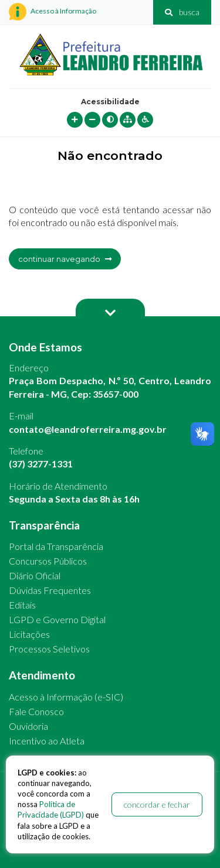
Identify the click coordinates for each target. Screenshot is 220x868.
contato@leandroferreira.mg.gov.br (88, 429)
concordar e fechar (157, 804)
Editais (22, 605)
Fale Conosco (36, 711)
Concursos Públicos (48, 561)
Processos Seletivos (49, 649)
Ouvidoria (28, 726)
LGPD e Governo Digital (57, 619)
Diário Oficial (35, 575)
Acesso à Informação (53, 12)
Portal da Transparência (56, 546)
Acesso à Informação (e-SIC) (66, 697)
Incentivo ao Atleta (47, 741)
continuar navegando (65, 259)
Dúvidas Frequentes (50, 590)
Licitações (29, 634)
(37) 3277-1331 (41, 464)
